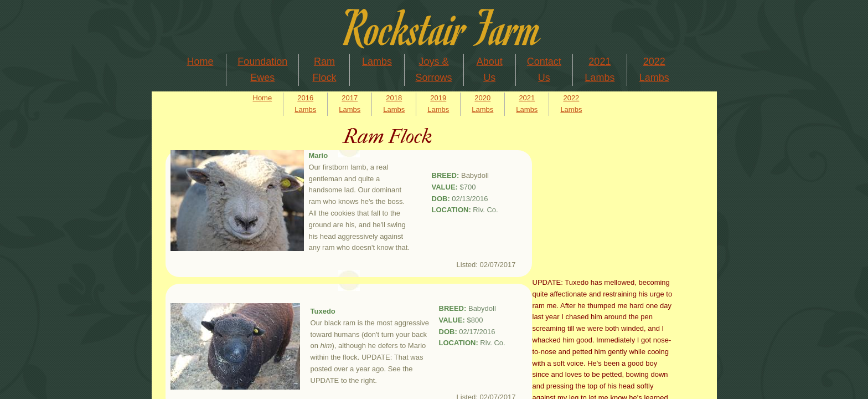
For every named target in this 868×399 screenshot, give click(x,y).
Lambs (377, 62)
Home (200, 62)
